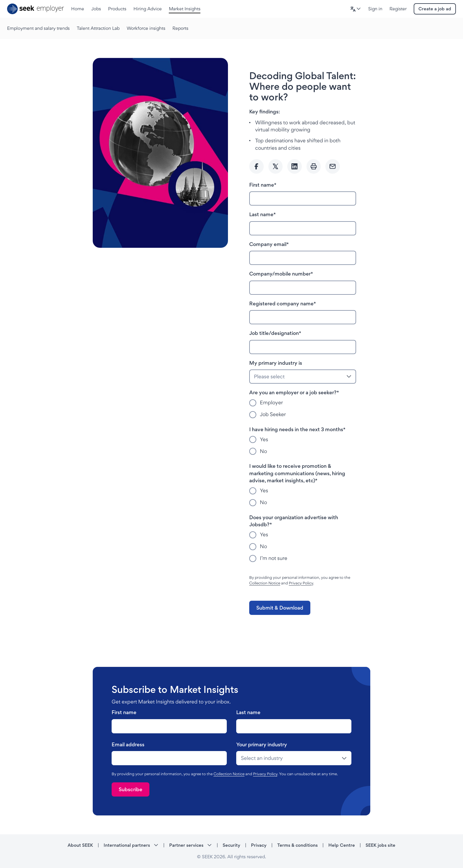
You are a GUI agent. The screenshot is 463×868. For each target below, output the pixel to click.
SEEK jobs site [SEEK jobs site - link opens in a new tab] (380, 845)
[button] (356, 9)
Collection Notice (265, 583)
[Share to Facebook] (256, 166)
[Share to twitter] (276, 166)
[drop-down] (294, 758)
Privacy (259, 845)
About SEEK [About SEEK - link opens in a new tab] (80, 845)
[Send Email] (333, 166)
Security (231, 845)
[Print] (314, 166)
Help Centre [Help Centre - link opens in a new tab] (342, 845)
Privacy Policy (301, 583)
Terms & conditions (297, 845)
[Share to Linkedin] (295, 166)
